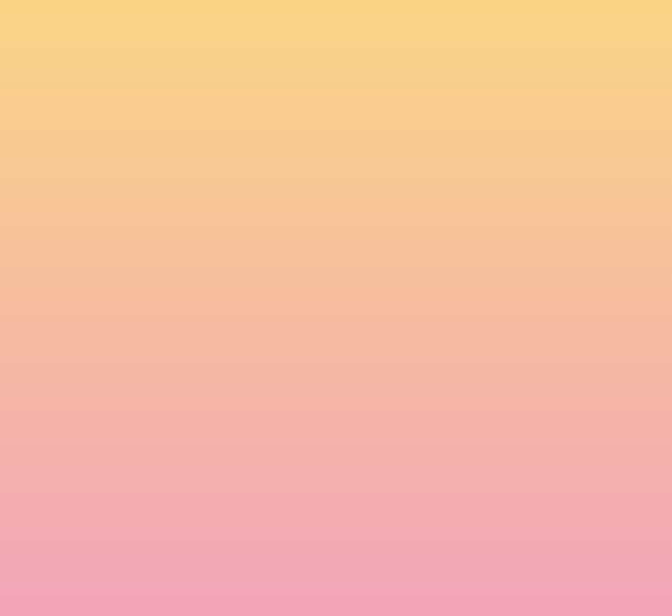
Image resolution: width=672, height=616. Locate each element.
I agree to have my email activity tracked (268, 403)
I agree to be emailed (217, 381)
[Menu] (610, 30)
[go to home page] (105, 68)
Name (158, 307)
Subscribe (181, 445)
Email (361, 307)
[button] (503, 29)
